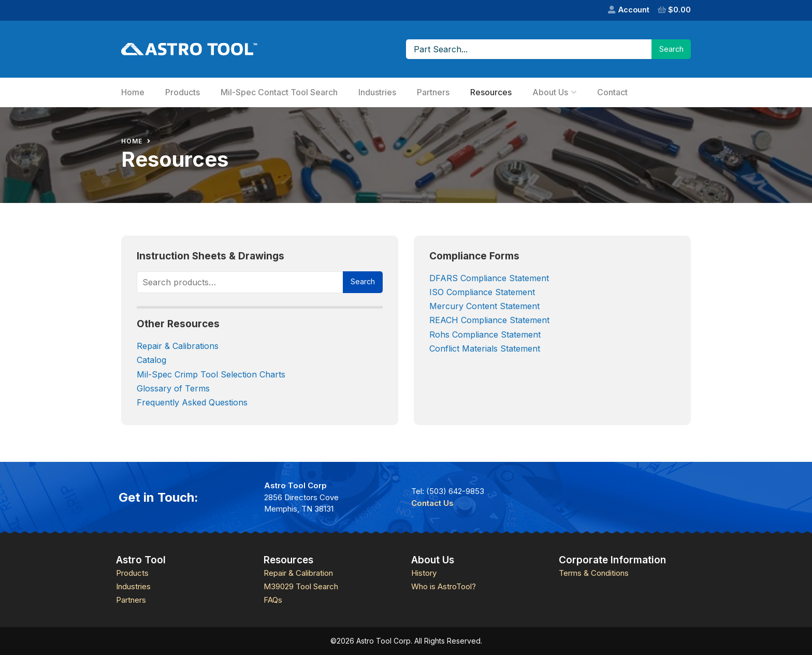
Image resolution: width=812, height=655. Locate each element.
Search (363, 281)
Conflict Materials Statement (485, 348)
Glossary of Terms (173, 388)
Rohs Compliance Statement (485, 334)
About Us (550, 92)
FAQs (273, 600)
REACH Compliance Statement (489, 320)
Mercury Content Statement (484, 306)
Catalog (151, 360)
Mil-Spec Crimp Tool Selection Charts (212, 374)
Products (183, 92)
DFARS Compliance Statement (490, 278)
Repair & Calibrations (178, 346)
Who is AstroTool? (444, 586)
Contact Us (432, 503)
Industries (377, 92)
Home (133, 92)
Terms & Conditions (594, 573)
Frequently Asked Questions (192, 402)
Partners (433, 92)
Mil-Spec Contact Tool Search (279, 92)
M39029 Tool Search (301, 586)
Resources (491, 92)
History (424, 573)
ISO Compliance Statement (482, 292)
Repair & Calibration (298, 573)
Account (634, 10)
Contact (612, 92)
